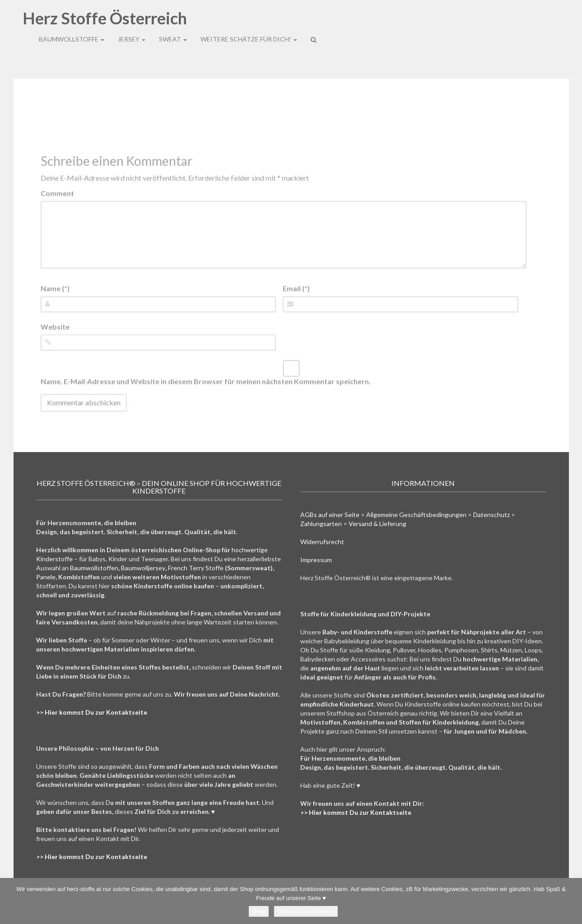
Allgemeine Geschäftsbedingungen (416, 515)
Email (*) (296, 288)
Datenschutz (491, 515)
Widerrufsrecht (322, 542)
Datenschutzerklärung (306, 911)
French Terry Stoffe (196, 568)
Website (55, 326)
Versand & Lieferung (377, 524)
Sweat (173, 20)
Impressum (316, 560)
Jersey (132, 20)
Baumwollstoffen (94, 568)
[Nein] (571, 901)
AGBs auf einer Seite (330, 515)
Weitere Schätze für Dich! (249, 20)
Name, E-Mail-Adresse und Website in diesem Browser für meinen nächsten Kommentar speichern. (206, 381)
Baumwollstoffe (72, 20)
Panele (46, 577)
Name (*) (55, 288)
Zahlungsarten (321, 524)
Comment (57, 193)
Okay (259, 911)
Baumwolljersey (143, 568)
